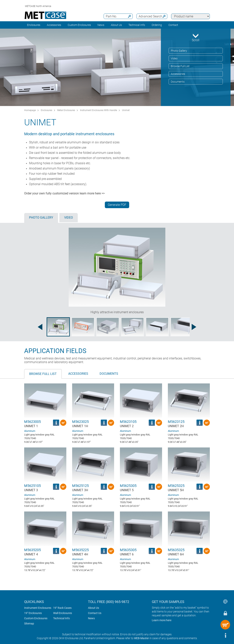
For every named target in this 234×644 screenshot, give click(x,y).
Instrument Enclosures (38, 608)
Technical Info (61, 618)
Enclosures (34, 25)
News (101, 25)
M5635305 (128, 550)
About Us (94, 608)
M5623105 (128, 422)
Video (174, 58)
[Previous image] (40, 327)
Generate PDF (117, 205)
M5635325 (176, 550)
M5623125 (176, 422)
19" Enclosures (33, 613)
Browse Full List (180, 66)
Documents (178, 82)
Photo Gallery (179, 51)
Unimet (126, 110)
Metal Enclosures (66, 110)
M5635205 (32, 550)
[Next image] (194, 327)
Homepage (30, 110)
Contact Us (95, 613)
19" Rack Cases (62, 608)
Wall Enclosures (63, 613)
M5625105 (32, 486)
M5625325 (176, 486)
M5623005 (32, 422)
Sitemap (29, 623)
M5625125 (80, 486)
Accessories (54, 25)
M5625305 (128, 486)
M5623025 (80, 422)
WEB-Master (141, 638)
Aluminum (30, 431)
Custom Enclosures (79, 25)
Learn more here (162, 620)
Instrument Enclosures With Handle (99, 110)
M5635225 (80, 550)
